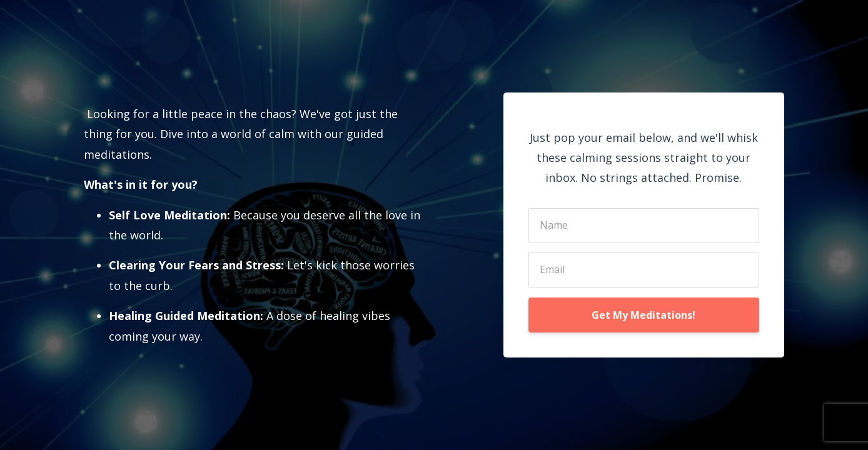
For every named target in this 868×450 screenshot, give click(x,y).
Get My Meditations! (643, 315)
